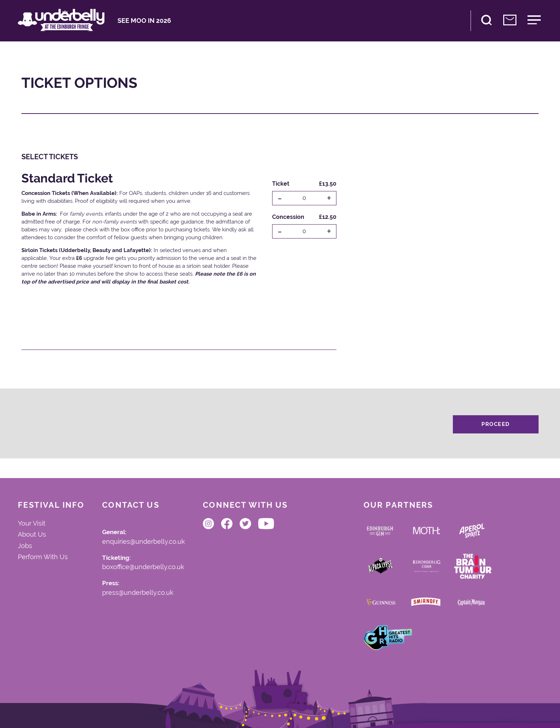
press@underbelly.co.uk (138, 593)
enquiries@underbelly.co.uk (144, 542)
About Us (32, 534)
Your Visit (32, 523)
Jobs (25, 546)
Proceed (496, 424)
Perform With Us (43, 557)
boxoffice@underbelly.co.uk (143, 567)
